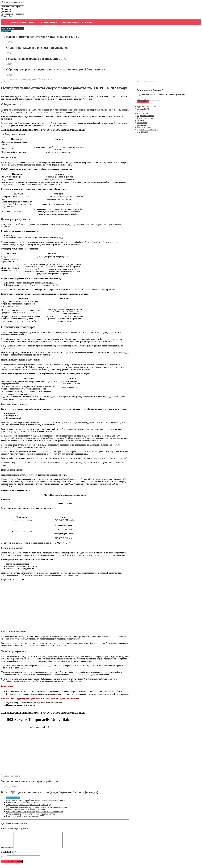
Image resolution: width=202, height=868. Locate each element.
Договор (141, 120)
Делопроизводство (145, 118)
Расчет (13, 79)
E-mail (4, 860)
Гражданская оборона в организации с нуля (37, 59)
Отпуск (140, 111)
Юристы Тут (7, 16)
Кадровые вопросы (49, 22)
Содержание (87, 22)
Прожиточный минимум (70, 22)
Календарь (142, 125)
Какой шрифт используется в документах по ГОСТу (43, 37)
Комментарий (7, 850)
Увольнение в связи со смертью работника (31, 781)
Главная (5, 79)
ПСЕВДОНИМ (8, 855)
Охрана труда (143, 109)
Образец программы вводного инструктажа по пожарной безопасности (56, 69)
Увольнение (142, 123)
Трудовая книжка (144, 127)
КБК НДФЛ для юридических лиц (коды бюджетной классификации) (50, 792)
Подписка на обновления (12, 2)
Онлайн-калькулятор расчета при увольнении (39, 48)
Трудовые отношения (17, 22)
